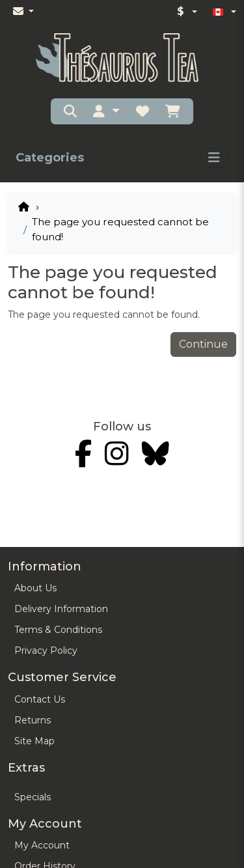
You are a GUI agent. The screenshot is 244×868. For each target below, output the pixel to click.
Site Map (34, 741)
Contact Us (40, 699)
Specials (33, 797)
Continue (203, 344)
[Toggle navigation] (214, 158)
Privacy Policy (46, 651)
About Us (35, 588)
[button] (106, 111)
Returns (33, 720)
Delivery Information (61, 609)
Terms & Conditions (58, 630)
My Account (42, 845)
